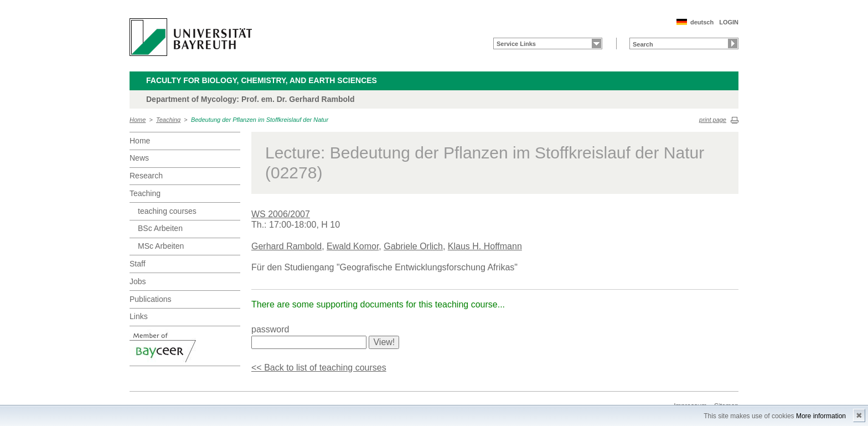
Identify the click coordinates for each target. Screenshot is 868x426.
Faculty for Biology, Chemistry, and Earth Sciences (262, 80)
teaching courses (167, 211)
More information (821, 416)
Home (138, 120)
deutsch (702, 22)
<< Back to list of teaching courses (319, 368)
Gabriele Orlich (413, 246)
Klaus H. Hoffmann (485, 246)
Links (139, 316)
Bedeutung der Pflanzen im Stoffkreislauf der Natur (260, 120)
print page (713, 120)
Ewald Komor (353, 246)
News (139, 158)
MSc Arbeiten (161, 246)
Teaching (168, 120)
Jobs (138, 281)
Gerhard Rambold (286, 246)
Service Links (516, 44)
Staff (138, 264)
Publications (151, 299)
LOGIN (729, 22)
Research (146, 176)
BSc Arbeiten (160, 228)
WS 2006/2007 (281, 214)
